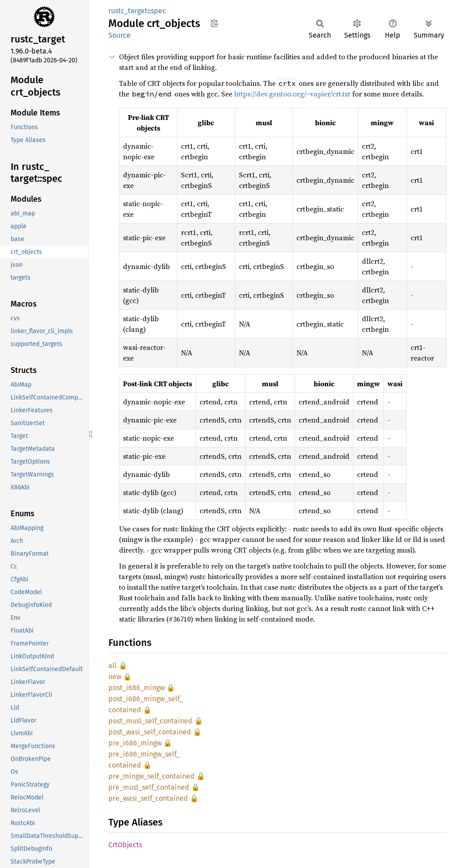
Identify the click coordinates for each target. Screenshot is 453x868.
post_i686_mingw (136, 688)
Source (119, 35)
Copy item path (214, 23)
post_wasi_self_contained (150, 732)
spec (158, 11)
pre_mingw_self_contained (152, 776)
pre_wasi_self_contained (148, 798)
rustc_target (128, 11)
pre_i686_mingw (135, 743)
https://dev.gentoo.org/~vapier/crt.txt (292, 94)
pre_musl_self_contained (149, 787)
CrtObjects (125, 845)
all (113, 666)
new (115, 677)
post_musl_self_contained (150, 721)
